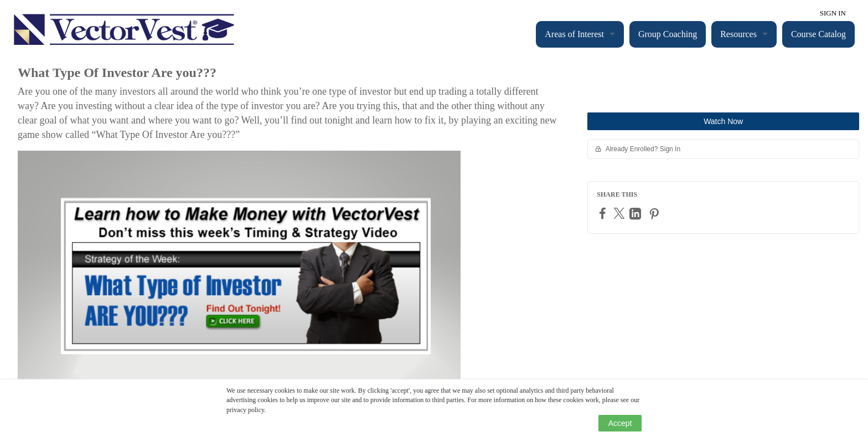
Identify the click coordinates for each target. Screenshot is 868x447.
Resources (738, 34)
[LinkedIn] (637, 214)
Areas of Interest (574, 34)
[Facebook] (604, 213)
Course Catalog (818, 34)
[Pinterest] (655, 214)
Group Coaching (668, 34)
